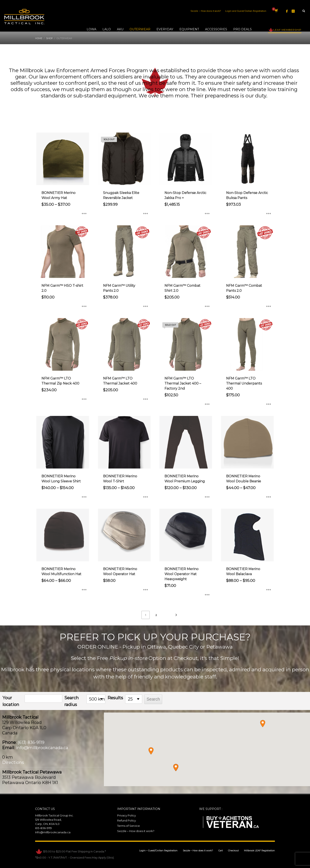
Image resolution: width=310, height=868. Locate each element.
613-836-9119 (43, 828)
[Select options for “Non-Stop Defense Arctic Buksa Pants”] (269, 214)
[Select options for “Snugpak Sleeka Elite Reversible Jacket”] (146, 214)
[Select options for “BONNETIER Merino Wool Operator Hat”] (146, 590)
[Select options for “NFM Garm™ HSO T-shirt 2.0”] (84, 307)
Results (115, 698)
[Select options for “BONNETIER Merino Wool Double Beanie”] (269, 497)
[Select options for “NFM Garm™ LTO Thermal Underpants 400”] (269, 404)
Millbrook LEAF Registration (259, 851)
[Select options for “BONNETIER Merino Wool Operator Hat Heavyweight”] (207, 595)
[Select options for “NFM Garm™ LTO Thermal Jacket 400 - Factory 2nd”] (207, 404)
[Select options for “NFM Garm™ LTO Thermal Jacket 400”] (146, 399)
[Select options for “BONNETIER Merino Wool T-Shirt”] (146, 497)
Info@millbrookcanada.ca (53, 832)
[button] (176, 768)
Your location (11, 701)
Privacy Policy (127, 815)
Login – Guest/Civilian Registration (158, 851)
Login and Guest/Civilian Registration (246, 11)
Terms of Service (129, 826)
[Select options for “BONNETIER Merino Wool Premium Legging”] (207, 497)
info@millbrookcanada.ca (42, 748)
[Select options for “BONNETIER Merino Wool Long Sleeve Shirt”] (84, 497)
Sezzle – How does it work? (206, 11)
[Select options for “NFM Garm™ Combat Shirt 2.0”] (207, 307)
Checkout (233, 851)
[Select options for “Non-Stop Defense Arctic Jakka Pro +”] (207, 214)
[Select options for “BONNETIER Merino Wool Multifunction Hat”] (84, 590)
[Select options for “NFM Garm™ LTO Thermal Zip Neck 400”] (84, 399)
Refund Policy (127, 820)
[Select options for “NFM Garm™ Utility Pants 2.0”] (146, 307)
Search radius (72, 701)
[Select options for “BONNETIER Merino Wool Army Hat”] (84, 214)
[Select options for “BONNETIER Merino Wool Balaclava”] (269, 590)
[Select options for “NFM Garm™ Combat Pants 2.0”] (269, 307)
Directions (13, 762)
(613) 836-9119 (31, 742)
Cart (221, 851)
